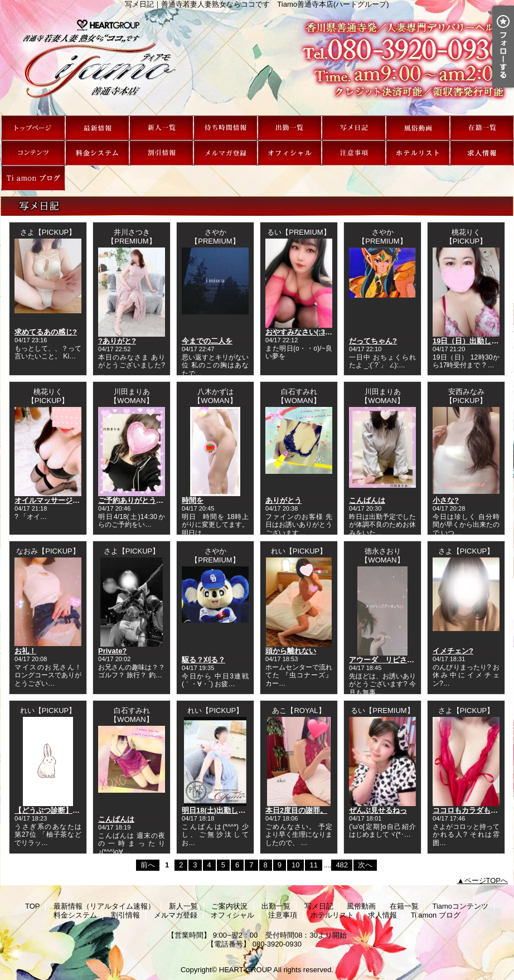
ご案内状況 (226, 128)
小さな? (446, 500)
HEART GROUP (246, 970)
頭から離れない (291, 651)
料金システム (97, 153)
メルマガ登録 (226, 153)
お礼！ (25, 651)
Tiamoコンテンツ (33, 153)
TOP (33, 128)
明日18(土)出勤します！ (221, 810)
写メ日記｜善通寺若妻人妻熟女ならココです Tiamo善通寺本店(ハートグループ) (257, 62)
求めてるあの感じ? (46, 332)
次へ (365, 865)
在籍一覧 (482, 128)
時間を (193, 500)
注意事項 (354, 153)
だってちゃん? (373, 341)
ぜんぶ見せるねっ (378, 810)
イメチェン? (453, 651)
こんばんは (367, 500)
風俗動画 (418, 128)
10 (295, 865)
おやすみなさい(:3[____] (306, 332)
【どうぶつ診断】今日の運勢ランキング (80, 810)
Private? (112, 651)
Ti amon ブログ (33, 178)
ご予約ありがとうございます (145, 500)
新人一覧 (161, 128)
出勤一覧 (290, 128)
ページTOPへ (486, 880)
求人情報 (482, 153)
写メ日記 (354, 128)
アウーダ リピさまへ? (387, 660)
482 (342, 865)
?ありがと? (117, 341)
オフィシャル (290, 153)
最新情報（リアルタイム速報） (97, 128)
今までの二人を (207, 341)
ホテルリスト (418, 153)
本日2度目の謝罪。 (296, 810)
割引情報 (161, 153)
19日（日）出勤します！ (473, 341)
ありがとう (283, 500)
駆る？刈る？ (203, 660)
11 (313, 865)
